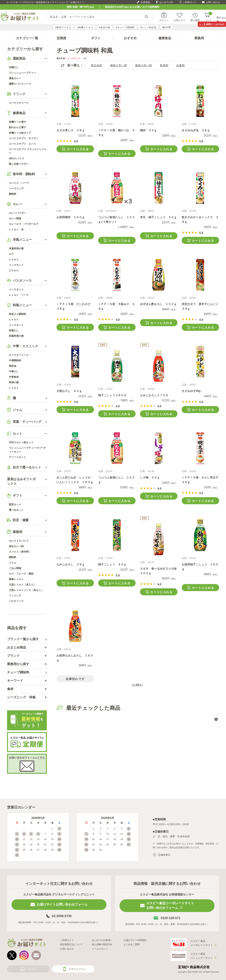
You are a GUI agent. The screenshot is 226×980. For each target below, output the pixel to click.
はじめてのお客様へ (102, 940)
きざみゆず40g (191, 391)
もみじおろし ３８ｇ (71, 564)
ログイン (164, 20)
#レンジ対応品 (148, 27)
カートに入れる (78, 149)
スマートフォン (77, 969)
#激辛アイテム (63, 27)
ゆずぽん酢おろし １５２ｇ (158, 304)
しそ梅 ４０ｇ (150, 477)
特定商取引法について (72, 944)
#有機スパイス (85, 27)
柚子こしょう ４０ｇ (112, 564)
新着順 (164, 65)
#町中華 (166, 27)
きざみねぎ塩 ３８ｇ (196, 130)
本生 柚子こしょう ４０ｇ (158, 217)
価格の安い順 (118, 65)
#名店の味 (105, 27)
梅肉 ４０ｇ (148, 130)
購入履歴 (195, 20)
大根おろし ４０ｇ (69, 391)
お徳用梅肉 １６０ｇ (71, 217)
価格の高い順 (143, 65)
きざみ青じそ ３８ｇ (71, 130)
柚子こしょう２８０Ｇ (112, 395)
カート (208, 17)
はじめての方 (166, 2)
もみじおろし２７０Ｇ (154, 395)
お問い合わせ (213, 2)
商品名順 (96, 65)
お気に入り (179, 20)
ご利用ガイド (190, 2)
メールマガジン (100, 949)
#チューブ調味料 (125, 27)
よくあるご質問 (132, 944)
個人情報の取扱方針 (102, 944)
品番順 (180, 65)
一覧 (84, 58)
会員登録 (145, 2)
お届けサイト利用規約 (135, 940)
